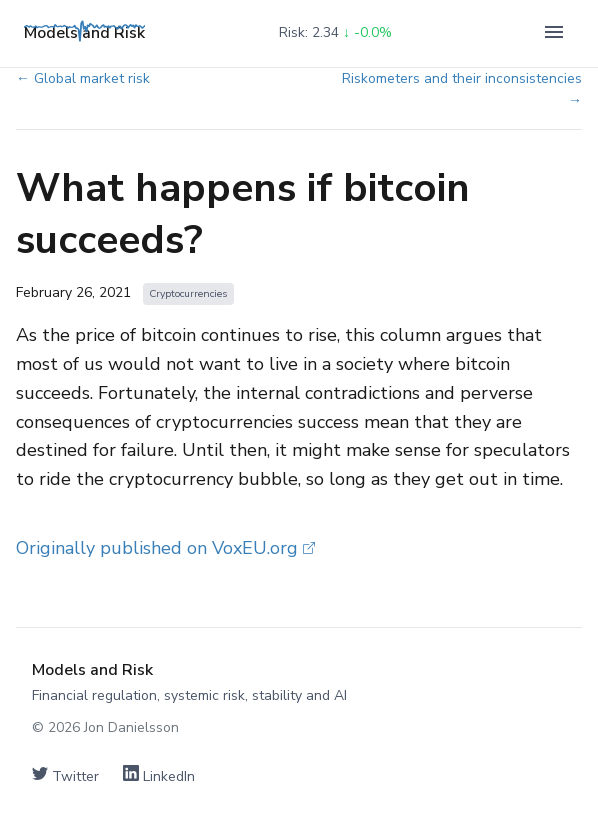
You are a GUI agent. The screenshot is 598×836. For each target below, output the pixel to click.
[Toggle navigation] (554, 33)
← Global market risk (83, 78)
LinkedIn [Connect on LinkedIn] (159, 775)
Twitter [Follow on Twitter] (65, 775)
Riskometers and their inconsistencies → (462, 89)
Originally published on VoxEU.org (165, 548)
